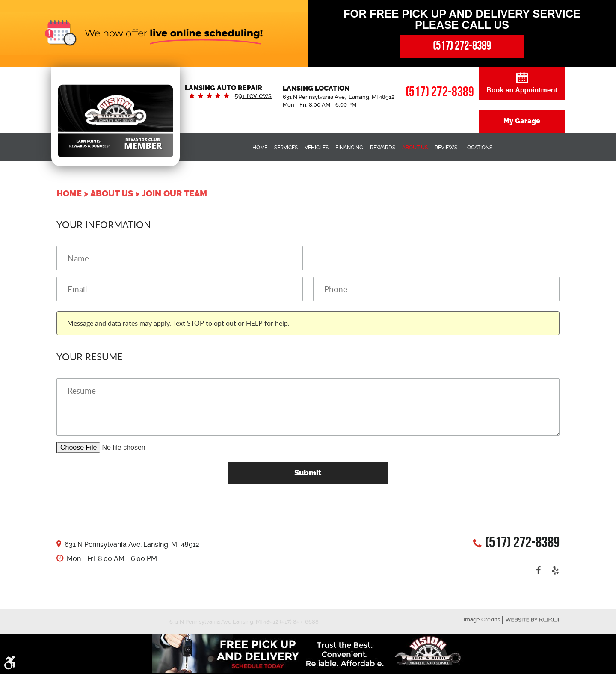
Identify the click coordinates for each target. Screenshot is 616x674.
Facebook (538, 570)
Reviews (446, 148)
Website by (532, 620)
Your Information (104, 224)
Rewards (383, 148)
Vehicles (317, 148)
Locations (478, 148)
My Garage (522, 121)
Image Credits (482, 619)
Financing (349, 148)
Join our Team (174, 193)
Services (286, 148)
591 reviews (253, 96)
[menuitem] (260, 147)
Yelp (555, 570)
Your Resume (90, 356)
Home (260, 148)
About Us (415, 148)
